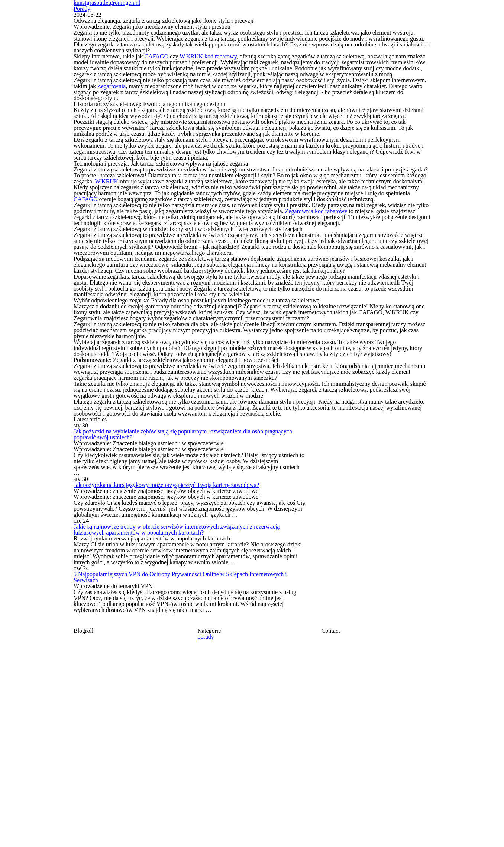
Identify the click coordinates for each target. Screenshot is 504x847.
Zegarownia (110, 110)
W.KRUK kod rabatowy (201, 69)
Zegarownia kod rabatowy (315, 307)
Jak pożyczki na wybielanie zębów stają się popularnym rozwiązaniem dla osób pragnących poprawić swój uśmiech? (202, 632)
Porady (419, 21)
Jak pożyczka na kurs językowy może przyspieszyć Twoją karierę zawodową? (209, 697)
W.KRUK (105, 253)
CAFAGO (155, 69)
